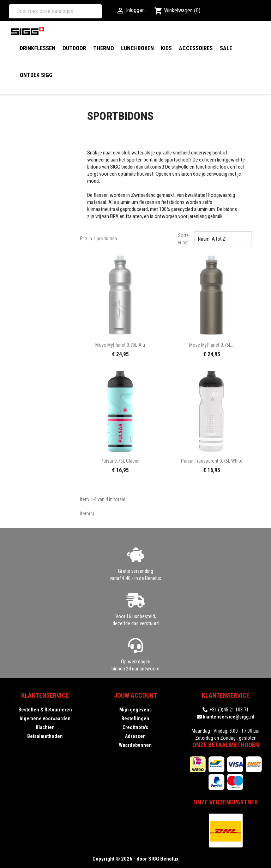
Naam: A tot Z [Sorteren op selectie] (223, 239)
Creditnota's (135, 727)
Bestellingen (135, 719)
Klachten (45, 727)
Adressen (135, 736)
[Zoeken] (55, 11)
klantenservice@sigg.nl (229, 717)
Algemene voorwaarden (45, 719)
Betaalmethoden (45, 736)
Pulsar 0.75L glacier (120, 461)
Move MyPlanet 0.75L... (212, 345)
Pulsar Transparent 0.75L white (212, 461)
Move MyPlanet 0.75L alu (120, 345)
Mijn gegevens (135, 710)
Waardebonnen (135, 745)
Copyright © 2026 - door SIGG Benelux (135, 859)
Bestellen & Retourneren (45, 710)
